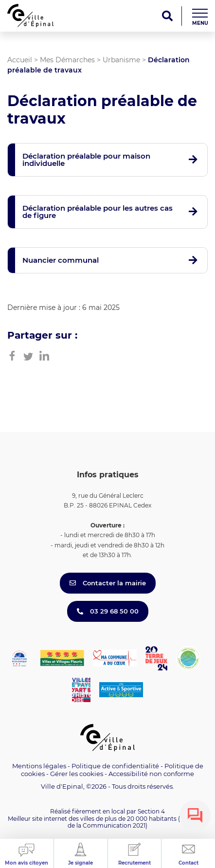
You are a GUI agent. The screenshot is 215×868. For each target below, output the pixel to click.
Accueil (20, 60)
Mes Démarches (67, 60)
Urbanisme (121, 60)
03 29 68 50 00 (108, 611)
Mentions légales (39, 766)
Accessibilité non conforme (151, 774)
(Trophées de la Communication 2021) (137, 822)
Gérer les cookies (77, 774)
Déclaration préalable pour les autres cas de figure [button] (98, 212)
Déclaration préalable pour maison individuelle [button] (86, 160)
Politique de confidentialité (115, 766)
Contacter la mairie (108, 583)
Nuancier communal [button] (61, 260)
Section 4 (151, 811)
